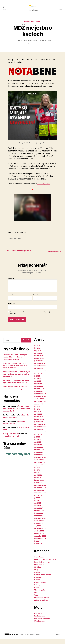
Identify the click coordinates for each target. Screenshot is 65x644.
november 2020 (40, 523)
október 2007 (39, 536)
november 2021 (40, 493)
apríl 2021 (38, 511)
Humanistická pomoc (33, 24)
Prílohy (37, 593)
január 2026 (39, 366)
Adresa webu (12, 309)
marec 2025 (39, 391)
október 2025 (39, 374)
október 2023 (39, 434)
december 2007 (40, 534)
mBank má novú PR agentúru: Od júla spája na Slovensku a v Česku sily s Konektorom (17, 379)
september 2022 (40, 468)
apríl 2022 (38, 480)
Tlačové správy (40, 595)
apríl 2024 (38, 419)
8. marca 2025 (47, 44)
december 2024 (40, 399)
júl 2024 (37, 412)
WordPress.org (40, 626)
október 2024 (39, 404)
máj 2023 (38, 447)
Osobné (37, 585)
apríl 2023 (38, 450)
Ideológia (38, 572)
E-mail (36, 300)
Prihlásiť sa (38, 619)
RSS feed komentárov (42, 624)
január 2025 (39, 396)
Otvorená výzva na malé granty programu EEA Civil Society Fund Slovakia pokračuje (15, 371)
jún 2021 (37, 506)
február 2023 (39, 455)
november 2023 (40, 432)
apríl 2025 (38, 389)
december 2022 (40, 460)
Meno (10, 300)
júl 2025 (37, 381)
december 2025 (40, 368)
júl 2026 (37, 351)
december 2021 (40, 490)
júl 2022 (37, 473)
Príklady (37, 590)
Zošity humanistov (41, 605)
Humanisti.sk (14, 639)
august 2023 (39, 440)
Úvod (36, 598)
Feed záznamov (40, 621)
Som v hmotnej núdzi (11, 441)
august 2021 (39, 501)
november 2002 (40, 541)
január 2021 (39, 518)
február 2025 (39, 394)
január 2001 (39, 549)
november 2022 (40, 462)
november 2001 (40, 544)
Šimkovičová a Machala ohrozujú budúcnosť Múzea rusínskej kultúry (17, 414)
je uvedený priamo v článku (29, 44)
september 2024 (40, 407)
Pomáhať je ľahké (45, 187)
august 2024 (39, 409)
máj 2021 (38, 508)
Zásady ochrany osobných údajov (32, 639)
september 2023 (40, 437)
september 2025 (40, 376)
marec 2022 (39, 483)
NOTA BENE (18, 241)
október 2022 (39, 465)
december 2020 (40, 521)
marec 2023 (39, 452)
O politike (38, 582)
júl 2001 (37, 546)
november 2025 (40, 371)
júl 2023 (37, 442)
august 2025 (39, 379)
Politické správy (40, 587)
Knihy (36, 575)
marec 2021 (39, 513)
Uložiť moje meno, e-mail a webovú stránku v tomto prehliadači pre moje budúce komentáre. (32, 318)
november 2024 (40, 401)
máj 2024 (38, 417)
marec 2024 (39, 422)
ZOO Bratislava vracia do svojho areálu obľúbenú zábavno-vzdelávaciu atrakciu (15, 362)
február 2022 (39, 485)
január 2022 (39, 488)
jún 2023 (37, 445)
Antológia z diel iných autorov (45, 565)
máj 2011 (37, 531)
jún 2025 (37, 384)
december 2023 (40, 429)
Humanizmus (39, 570)
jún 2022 (37, 475)
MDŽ (12, 241)
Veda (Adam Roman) (42, 603)
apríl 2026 (38, 358)
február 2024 (39, 424)
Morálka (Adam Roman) (43, 580)
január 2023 (39, 457)
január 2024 (39, 427)
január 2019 (39, 528)
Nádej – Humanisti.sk (11, 439)
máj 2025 (38, 386)
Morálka (37, 577)
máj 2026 (38, 356)
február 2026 (39, 363)
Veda (36, 600)
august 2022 (39, 470)
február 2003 (39, 539)
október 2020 (39, 526)
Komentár (11, 284)
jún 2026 (37, 353)
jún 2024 (37, 414)
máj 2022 (38, 478)
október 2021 (39, 495)
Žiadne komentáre (34, 47)
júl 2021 (37, 503)
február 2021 (39, 516)
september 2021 (40, 498)
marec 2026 (39, 361)
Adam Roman (39, 562)
